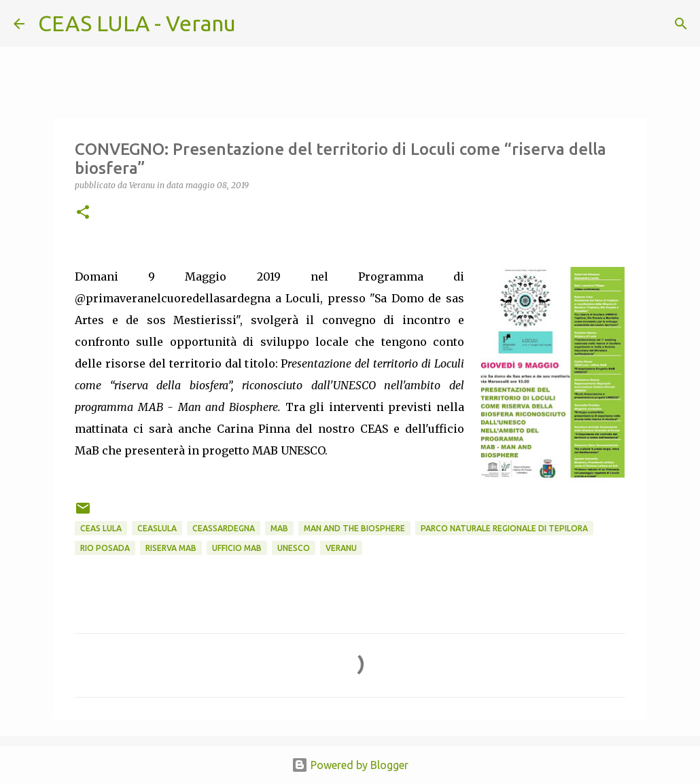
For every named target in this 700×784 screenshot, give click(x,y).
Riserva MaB (171, 548)
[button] (83, 213)
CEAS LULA (101, 528)
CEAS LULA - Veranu (137, 23)
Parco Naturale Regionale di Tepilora (504, 528)
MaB (279, 528)
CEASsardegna (224, 528)
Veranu (341, 548)
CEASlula (157, 528)
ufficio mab (237, 548)
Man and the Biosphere (354, 528)
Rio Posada (105, 548)
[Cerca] (255, 24)
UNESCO (294, 548)
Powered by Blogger (350, 765)
